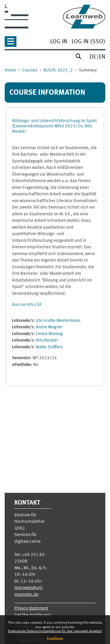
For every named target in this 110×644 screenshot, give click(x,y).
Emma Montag (49, 334)
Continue (55, 639)
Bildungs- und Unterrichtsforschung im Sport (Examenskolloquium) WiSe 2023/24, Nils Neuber (54, 126)
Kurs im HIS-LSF (27, 305)
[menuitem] (59, 42)
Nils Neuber (47, 341)
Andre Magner (49, 327)
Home (10, 70)
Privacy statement (31, 609)
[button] (11, 43)
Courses (30, 70)
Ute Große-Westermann (58, 321)
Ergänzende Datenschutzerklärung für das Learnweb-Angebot (55, 631)
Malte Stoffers (49, 347)
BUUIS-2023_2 (58, 70)
